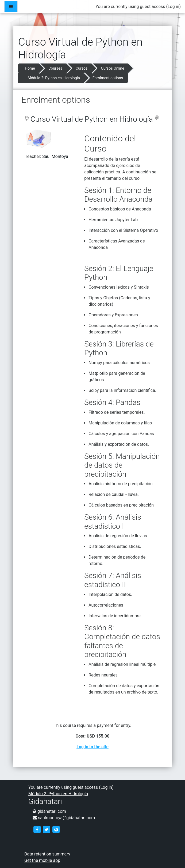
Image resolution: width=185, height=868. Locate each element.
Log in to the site (92, 747)
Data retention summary (47, 854)
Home (30, 68)
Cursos (82, 68)
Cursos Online (113, 68)
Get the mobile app (42, 860)
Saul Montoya (55, 156)
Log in (173, 7)
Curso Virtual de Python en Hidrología (92, 119)
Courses (55, 68)
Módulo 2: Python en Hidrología (54, 78)
